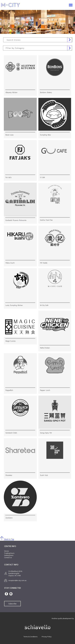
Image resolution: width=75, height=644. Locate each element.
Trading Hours (9, 553)
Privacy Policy (47, 637)
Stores (7, 551)
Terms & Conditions (31, 637)
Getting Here (9, 555)
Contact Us (8, 557)
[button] (71, 5)
